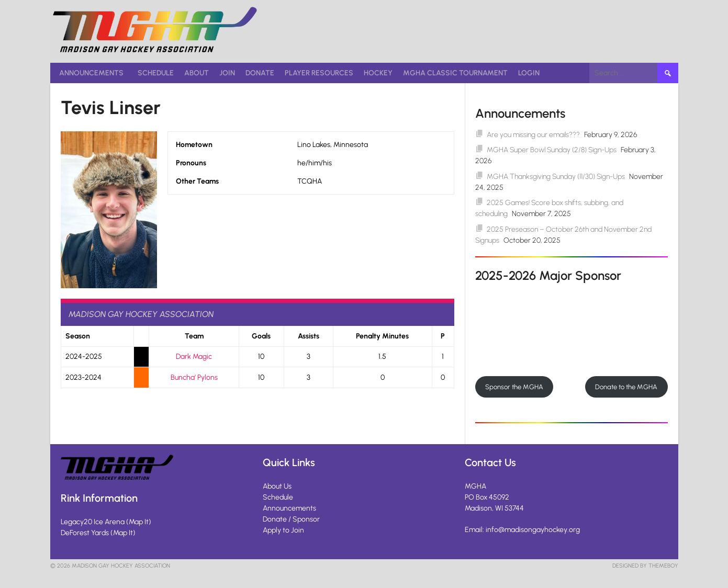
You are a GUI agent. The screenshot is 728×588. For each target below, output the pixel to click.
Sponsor (306, 519)
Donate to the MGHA (626, 387)
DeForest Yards (85, 533)
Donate (260, 73)
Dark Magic (194, 357)
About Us (277, 486)
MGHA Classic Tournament (455, 73)
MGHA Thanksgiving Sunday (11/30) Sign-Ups (556, 177)
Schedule (156, 73)
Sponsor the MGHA (514, 387)
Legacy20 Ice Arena (93, 522)
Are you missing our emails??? (533, 135)
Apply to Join (283, 530)
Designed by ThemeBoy (645, 566)
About (197, 73)
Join (227, 73)
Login (529, 73)
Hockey (378, 73)
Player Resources (319, 73)
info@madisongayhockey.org (533, 530)
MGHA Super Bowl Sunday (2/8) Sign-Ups (552, 150)
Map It (139, 522)
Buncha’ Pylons (194, 377)
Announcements (91, 73)
